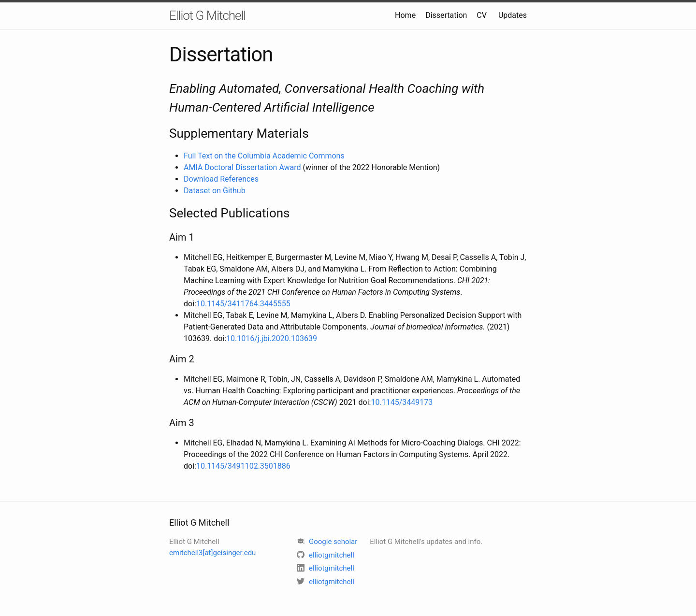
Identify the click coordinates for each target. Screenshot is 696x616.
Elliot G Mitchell (207, 15)
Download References (221, 179)
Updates (513, 15)
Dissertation (446, 15)
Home (405, 15)
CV (482, 15)
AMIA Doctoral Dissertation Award (242, 167)
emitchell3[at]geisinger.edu (212, 553)
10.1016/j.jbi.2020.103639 (272, 338)
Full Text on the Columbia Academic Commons (264, 156)
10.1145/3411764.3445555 (243, 304)
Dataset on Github (215, 191)
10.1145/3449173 (402, 402)
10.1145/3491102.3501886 (243, 466)
